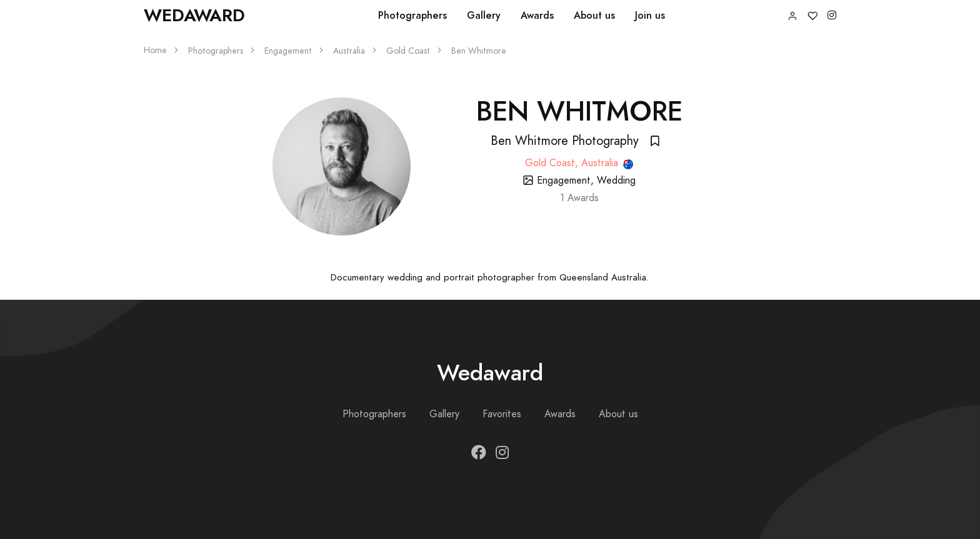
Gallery (484, 15)
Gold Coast (408, 51)
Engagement (288, 51)
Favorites (502, 414)
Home (155, 50)
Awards (537, 15)
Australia (349, 51)
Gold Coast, (553, 163)
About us (594, 15)
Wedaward (194, 15)
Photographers (412, 15)
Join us (650, 15)
